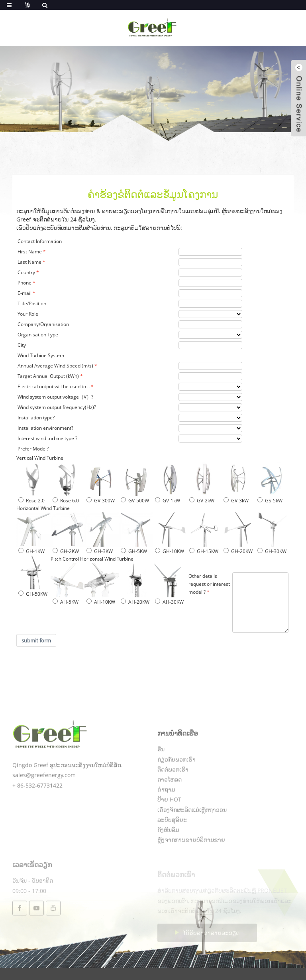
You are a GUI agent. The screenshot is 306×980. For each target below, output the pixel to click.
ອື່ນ (161, 774)
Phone (25, 283)
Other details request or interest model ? (209, 584)
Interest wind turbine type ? (47, 438)
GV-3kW (236, 501)
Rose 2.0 (31, 501)
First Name (30, 252)
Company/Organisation (43, 324)
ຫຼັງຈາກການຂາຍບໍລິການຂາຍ (191, 864)
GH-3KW (100, 551)
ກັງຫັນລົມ (168, 855)
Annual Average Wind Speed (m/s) (55, 366)
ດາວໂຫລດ (170, 804)
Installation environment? (45, 428)
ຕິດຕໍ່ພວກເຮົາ (173, 794)
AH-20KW (135, 602)
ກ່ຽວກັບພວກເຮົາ (177, 784)
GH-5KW (134, 551)
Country (26, 272)
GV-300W (101, 501)
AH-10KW (101, 602)
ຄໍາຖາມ (166, 814)
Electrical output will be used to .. (54, 386)
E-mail (25, 293)
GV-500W (135, 501)
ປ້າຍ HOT (169, 824)
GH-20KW (238, 551)
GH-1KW (31, 551)
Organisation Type (38, 335)
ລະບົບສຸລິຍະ (172, 845)
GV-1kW (168, 501)
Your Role (28, 314)
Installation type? (36, 418)
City (22, 345)
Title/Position (32, 303)
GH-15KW (204, 551)
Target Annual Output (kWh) (48, 376)
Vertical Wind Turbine (40, 458)
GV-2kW (202, 501)
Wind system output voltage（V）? (55, 397)
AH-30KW (169, 602)
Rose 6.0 (66, 501)
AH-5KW (66, 602)
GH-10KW (170, 551)
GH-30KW (272, 551)
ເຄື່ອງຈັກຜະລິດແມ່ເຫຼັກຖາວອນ (192, 835)
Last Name (29, 262)
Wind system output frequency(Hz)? (57, 407)
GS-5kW (270, 501)
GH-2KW (66, 551)
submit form (36, 640)
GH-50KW (33, 594)
